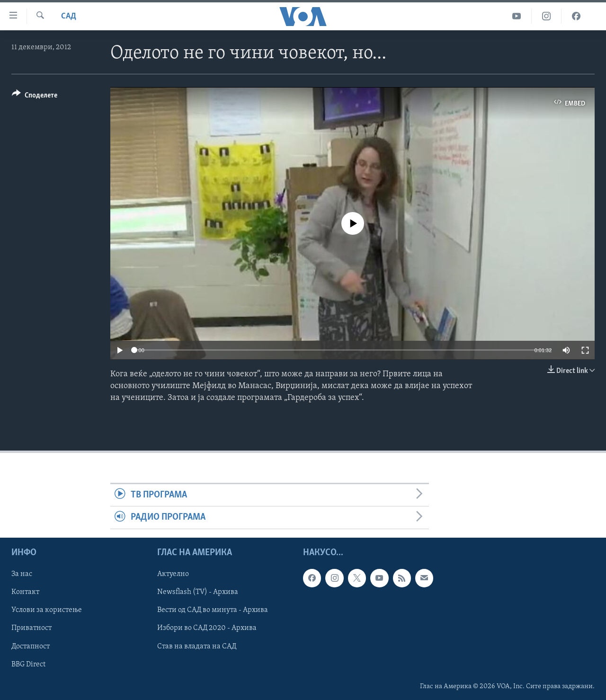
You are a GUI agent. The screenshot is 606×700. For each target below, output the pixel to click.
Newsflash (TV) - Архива (198, 592)
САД (69, 16)
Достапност (31, 646)
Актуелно (173, 574)
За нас (22, 574)
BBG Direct (28, 664)
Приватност (31, 628)
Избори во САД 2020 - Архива (207, 628)
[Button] (35, 97)
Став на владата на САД (197, 646)
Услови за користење (47, 610)
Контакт (25, 592)
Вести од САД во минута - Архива (213, 610)
